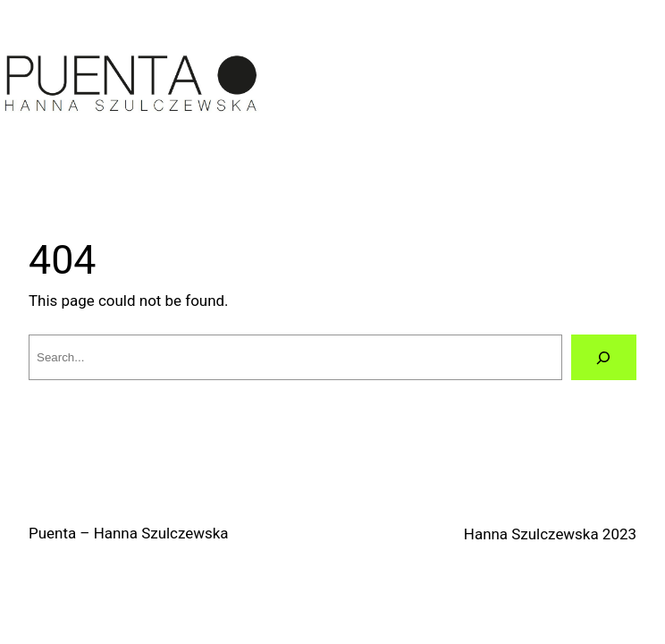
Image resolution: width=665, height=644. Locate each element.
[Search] (604, 357)
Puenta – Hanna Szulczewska (129, 533)
